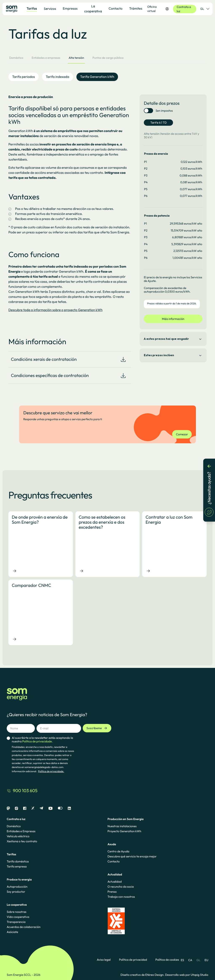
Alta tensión (76, 58)
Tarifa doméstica (18, 861)
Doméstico (16, 58)
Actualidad (115, 882)
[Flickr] (60, 808)
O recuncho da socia (121, 887)
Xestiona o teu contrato (22, 841)
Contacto (114, 861)
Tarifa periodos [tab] (24, 77)
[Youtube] (50, 808)
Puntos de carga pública (108, 58)
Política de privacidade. (51, 771)
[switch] (148, 111)
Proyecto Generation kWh (124, 831)
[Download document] (123, 359)
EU (206, 960)
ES (182, 960)
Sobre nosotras (17, 912)
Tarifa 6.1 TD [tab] (159, 123)
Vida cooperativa (18, 917)
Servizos (50, 9)
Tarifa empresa (17, 866)
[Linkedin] (69, 808)
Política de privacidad (133, 960)
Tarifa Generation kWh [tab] (97, 77)
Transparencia (16, 922)
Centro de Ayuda (118, 851)
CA (190, 960)
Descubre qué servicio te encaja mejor (132, 856)
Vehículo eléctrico (18, 836)
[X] (33, 808)
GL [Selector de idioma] (205, 9)
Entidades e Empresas (21, 831)
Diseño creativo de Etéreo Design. (143, 975)
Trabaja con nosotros (121, 897)
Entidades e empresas (46, 58)
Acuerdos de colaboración (24, 927)
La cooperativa (93, 9)
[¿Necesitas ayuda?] (209, 490)
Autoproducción (17, 887)
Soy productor (16, 892)
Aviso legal (104, 960)
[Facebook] (25, 808)
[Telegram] (41, 808)
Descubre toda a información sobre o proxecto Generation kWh (55, 310)
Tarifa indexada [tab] (58, 77)
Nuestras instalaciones (122, 826)
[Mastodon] (8, 808)
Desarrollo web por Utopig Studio (187, 975)
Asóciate (12, 932)
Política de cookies (167, 960)
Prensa (112, 892)
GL (199, 960)
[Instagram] (16, 808)
